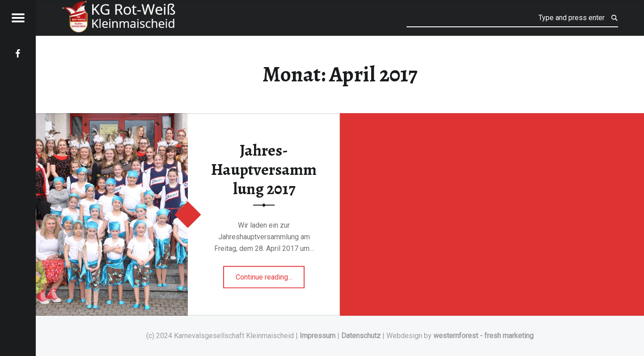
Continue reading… (270, 274)
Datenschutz (361, 336)
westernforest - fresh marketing (483, 336)
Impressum (318, 336)
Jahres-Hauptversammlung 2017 (264, 169)
